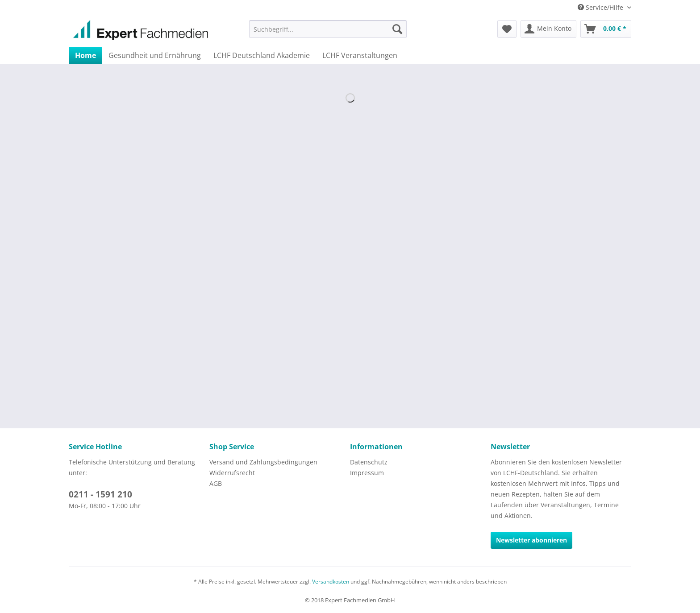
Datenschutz (369, 462)
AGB (216, 483)
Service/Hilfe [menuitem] (601, 7)
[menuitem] (328, 29)
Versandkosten (331, 582)
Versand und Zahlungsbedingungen (263, 462)
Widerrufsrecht (232, 473)
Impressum (367, 473)
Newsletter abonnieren (531, 540)
